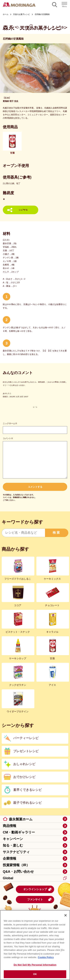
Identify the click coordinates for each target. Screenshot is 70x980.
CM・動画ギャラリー (19, 832)
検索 (57, 533)
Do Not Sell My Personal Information (35, 965)
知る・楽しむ (13, 845)
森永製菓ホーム (21, 819)
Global (35, 878)
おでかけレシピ (24, 777)
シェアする (23, 210)
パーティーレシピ (26, 738)
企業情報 (10, 859)
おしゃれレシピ (24, 764)
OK (35, 975)
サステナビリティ (16, 852)
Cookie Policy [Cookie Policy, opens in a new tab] (46, 958)
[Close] (66, 916)
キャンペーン (13, 839)
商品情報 (10, 826)
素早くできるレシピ (28, 790)
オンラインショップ (38, 889)
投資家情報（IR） (16, 865)
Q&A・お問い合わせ (18, 872)
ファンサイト (39, 899)
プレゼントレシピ (26, 751)
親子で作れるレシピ (28, 803)
